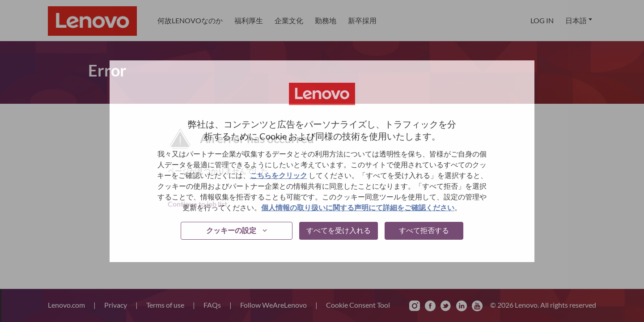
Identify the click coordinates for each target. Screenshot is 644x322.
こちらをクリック (279, 175)
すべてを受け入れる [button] (339, 230)
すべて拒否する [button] (424, 230)
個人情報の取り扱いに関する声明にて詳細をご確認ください (358, 207)
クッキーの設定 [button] (231, 230)
